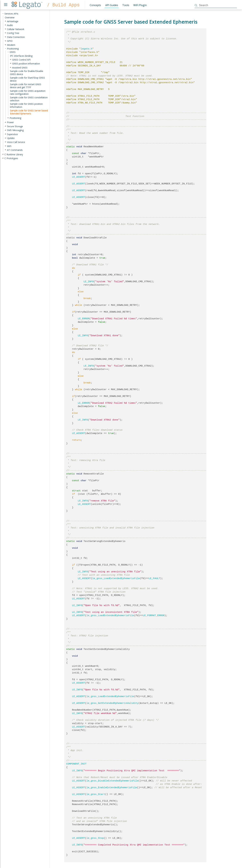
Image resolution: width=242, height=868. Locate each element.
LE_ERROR (84, 319)
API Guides (112, 5)
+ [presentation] (5, 21)
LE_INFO (89, 282)
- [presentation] (3, 14)
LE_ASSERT (79, 177)
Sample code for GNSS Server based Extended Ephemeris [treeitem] (29, 112)
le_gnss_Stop (95, 838)
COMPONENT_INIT (76, 764)
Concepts (95, 5)
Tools (126, 5)
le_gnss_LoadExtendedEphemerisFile (116, 578)
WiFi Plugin (140, 5)
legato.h (86, 49)
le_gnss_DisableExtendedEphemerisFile (112, 781)
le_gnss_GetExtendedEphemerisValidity (112, 703)
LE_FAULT (154, 578)
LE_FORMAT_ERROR (154, 616)
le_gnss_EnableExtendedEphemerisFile (112, 788)
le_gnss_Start (96, 794)
